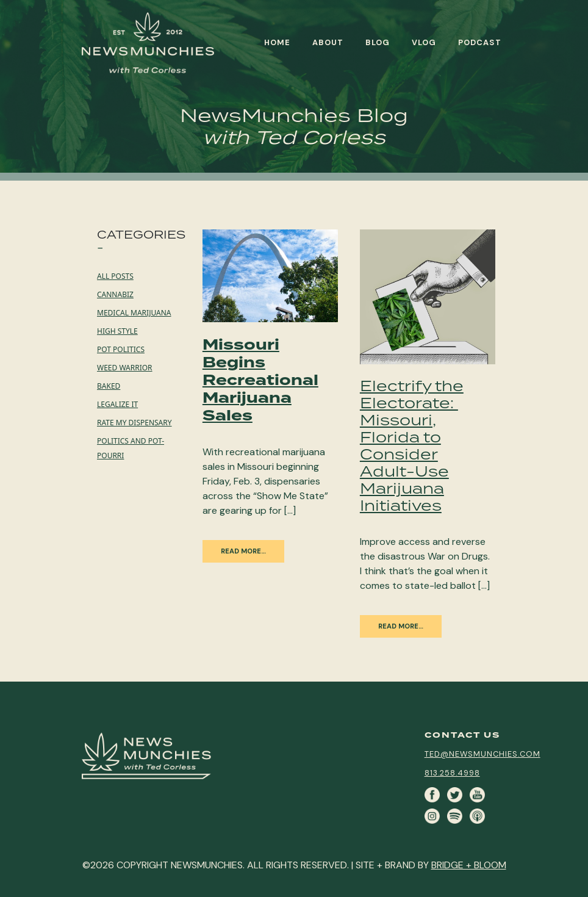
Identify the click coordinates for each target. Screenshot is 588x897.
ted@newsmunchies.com (482, 754)
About (328, 42)
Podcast (480, 42)
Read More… (243, 551)
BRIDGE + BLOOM (469, 865)
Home (277, 42)
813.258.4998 (452, 773)
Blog (378, 42)
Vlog (424, 42)
